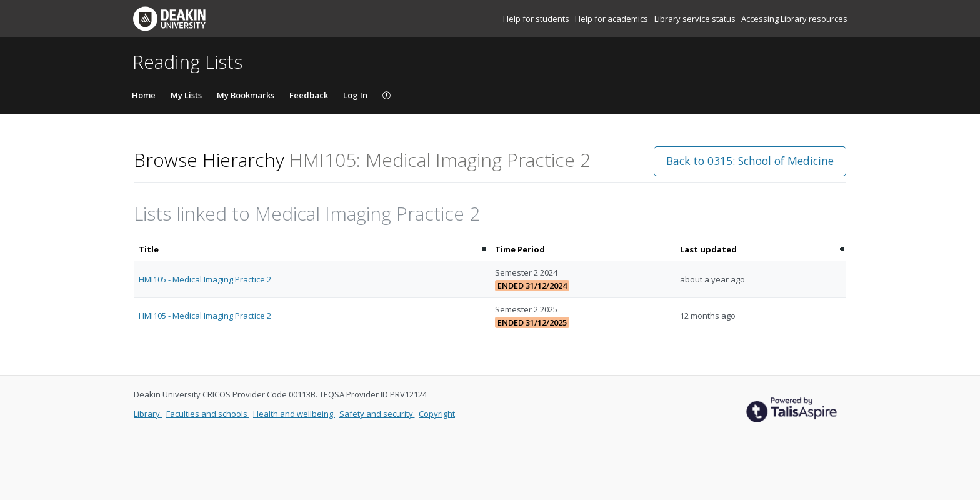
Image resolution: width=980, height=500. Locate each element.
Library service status (696, 19)
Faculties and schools (208, 414)
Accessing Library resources (794, 19)
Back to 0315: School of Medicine (750, 161)
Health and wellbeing (294, 414)
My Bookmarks (246, 95)
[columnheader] (312, 250)
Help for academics (612, 19)
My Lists (186, 95)
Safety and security (377, 414)
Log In (355, 95)
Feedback (309, 95)
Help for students (537, 19)
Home (144, 95)
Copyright (437, 414)
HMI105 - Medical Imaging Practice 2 (205, 279)
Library (148, 414)
